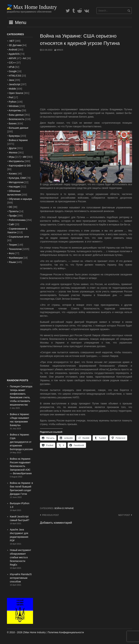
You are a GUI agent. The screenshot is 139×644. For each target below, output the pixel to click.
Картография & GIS (20, 166)
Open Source (16, 93)
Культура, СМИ (17, 178)
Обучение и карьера (20, 199)
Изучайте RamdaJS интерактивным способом (21, 578)
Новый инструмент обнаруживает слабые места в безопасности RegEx (21, 557)
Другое (13, 148)
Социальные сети (19, 237)
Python (13, 102)
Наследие (14, 187)
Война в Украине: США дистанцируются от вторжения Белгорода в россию (21, 442)
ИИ (25, 157)
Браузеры (14, 136)
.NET (12, 41)
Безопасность (17, 119)
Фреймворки (16, 258)
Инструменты (16, 161)
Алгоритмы (15, 110)
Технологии (15, 249)
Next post (124, 515)
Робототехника (17, 220)
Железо (13, 153)
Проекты (14, 211)
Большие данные (19, 128)
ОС (11, 207)
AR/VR (12, 58)
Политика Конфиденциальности (66, 632)
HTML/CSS (15, 76)
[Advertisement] (86, 80)
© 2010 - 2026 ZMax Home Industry (26, 632)
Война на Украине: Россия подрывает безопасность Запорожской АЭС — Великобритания (21, 466)
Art (24, 58)
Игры (12, 157)
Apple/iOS (14, 54)
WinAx (60, 50)
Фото (12, 253)
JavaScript (15, 84)
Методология (16, 182)
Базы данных (16, 115)
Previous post (50, 515)
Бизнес (13, 123)
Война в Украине (64, 508)
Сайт (12, 224)
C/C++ (12, 63)
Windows (14, 106)
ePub (12, 67)
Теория (13, 245)
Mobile (12, 89)
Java (11, 80)
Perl (11, 97)
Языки (12, 262)
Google (13, 71)
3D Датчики (15, 45)
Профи (13, 216)
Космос (13, 174)
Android (13, 50)
